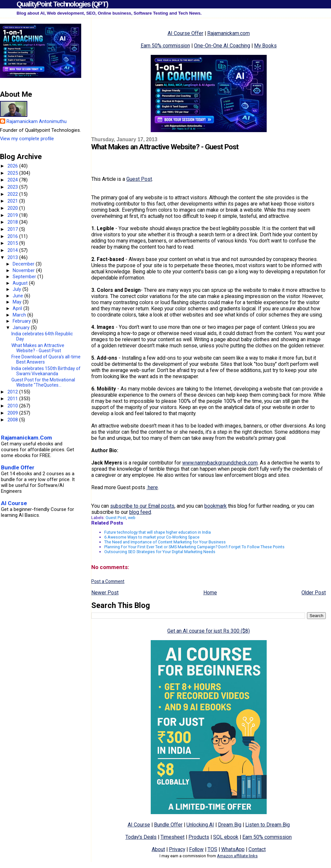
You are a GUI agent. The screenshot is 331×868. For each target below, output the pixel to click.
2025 (13, 173)
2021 (13, 201)
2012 (13, 392)
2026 (13, 166)
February (22, 321)
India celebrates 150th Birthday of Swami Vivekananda (46, 371)
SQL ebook (226, 837)
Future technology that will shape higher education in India (158, 532)
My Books (265, 46)
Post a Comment (108, 581)
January (22, 328)
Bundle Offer (168, 825)
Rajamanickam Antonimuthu (37, 121)
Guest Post (139, 179)
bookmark (216, 506)
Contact (257, 849)
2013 (13, 257)
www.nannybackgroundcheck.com (220, 463)
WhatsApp (233, 849)
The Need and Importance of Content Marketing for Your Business (165, 542)
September (25, 277)
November (24, 270)
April (18, 308)
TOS (212, 849)
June (19, 296)
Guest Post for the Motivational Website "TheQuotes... (43, 382)
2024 (13, 180)
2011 (13, 399)
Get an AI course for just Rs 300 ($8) (209, 631)
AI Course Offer (185, 33)
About (158, 849)
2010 (13, 406)
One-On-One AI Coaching (222, 46)
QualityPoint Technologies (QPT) (62, 4)
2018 (13, 222)
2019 (13, 215)
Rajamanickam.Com (26, 438)
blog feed (140, 512)
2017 (13, 229)
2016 (13, 236)
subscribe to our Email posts (142, 506)
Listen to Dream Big (267, 825)
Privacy (177, 849)
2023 (13, 187)
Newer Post (105, 593)
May (18, 302)
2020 (13, 208)
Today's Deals (141, 837)
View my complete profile (27, 139)
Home (210, 593)
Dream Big (230, 825)
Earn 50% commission (165, 46)
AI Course (139, 825)
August (21, 283)
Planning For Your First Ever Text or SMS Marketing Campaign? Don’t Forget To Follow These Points (194, 547)
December (24, 264)
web (132, 518)
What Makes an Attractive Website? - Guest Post (38, 348)
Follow (196, 849)
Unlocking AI (200, 825)
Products (199, 837)
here (152, 487)
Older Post (314, 593)
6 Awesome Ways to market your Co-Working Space (152, 537)
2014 (13, 250)
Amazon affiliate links (237, 856)
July (18, 289)
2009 (13, 413)
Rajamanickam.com (229, 33)
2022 (13, 194)
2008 (13, 420)
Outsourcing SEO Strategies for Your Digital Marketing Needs (160, 552)
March (20, 315)
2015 (13, 243)
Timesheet (172, 837)
